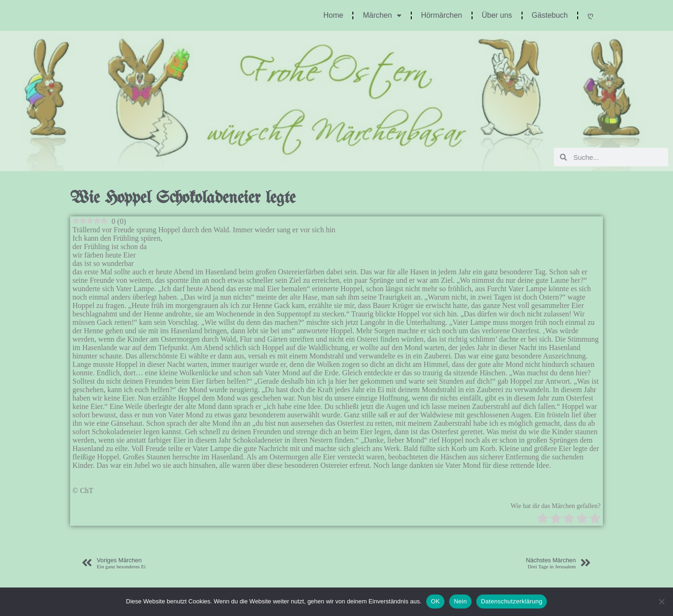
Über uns (497, 15)
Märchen (382, 15)
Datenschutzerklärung (512, 601)
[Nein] (661, 602)
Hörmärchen (442, 15)
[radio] (543, 519)
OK (435, 601)
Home (333, 15)
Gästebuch (550, 15)
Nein (460, 601)
